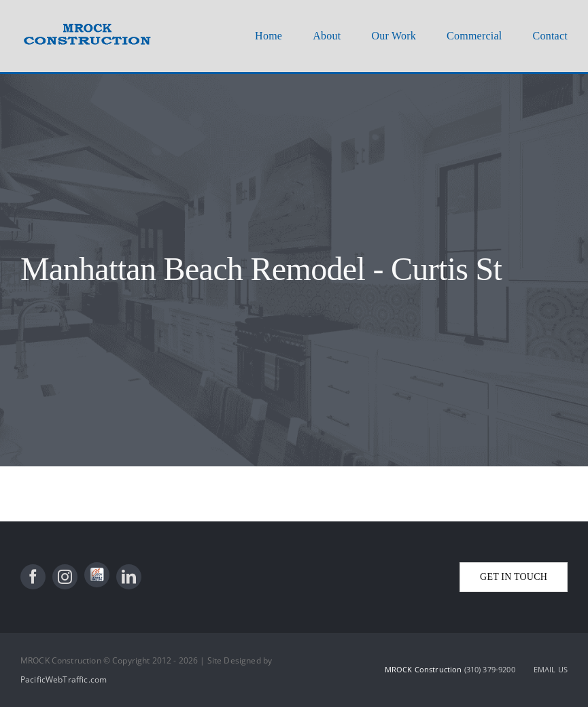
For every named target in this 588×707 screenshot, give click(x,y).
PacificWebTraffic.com (64, 679)
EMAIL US (551, 669)
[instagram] (65, 577)
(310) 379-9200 (491, 669)
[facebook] (33, 577)
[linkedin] (129, 577)
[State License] (97, 575)
